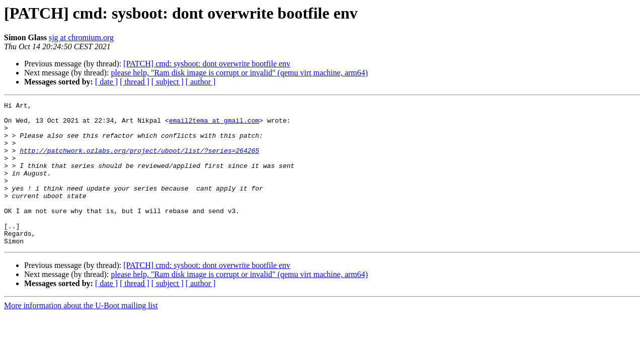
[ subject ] (168, 82)
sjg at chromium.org (81, 37)
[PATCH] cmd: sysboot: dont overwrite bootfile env (207, 64)
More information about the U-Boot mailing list (81, 334)
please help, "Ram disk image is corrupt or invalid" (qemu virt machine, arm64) (239, 73)
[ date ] (106, 82)
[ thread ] (135, 82)
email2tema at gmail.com (214, 125)
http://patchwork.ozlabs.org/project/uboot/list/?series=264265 (139, 161)
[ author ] (201, 82)
